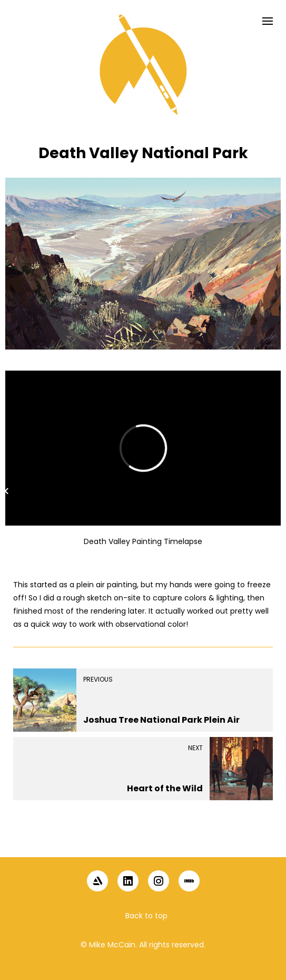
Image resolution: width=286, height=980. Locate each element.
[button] (143, 839)
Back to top (146, 916)
